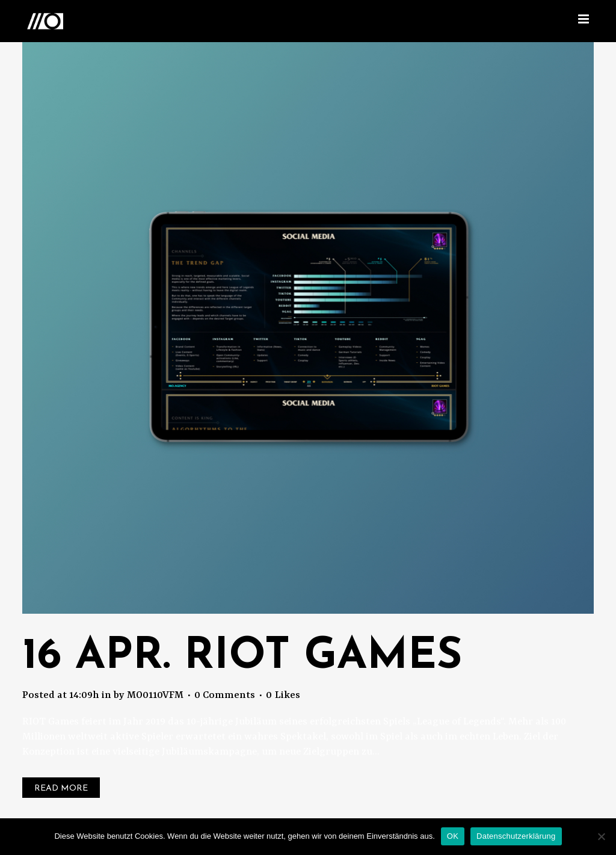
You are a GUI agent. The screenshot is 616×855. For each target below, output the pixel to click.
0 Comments (225, 695)
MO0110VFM (155, 695)
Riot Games (323, 657)
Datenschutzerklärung (516, 836)
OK (453, 836)
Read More (61, 789)
